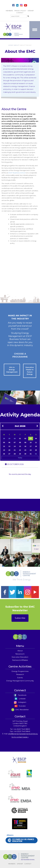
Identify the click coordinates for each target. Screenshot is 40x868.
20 (9, 450)
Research (20, 674)
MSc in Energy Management (12, 370)
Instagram (20, 702)
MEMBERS (9, 11)
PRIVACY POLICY (20, 11)
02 (25, 438)
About (20, 651)
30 (15, 438)
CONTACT (20, 13)
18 (36, 446)
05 (4, 442)
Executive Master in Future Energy (30, 371)
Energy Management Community (20, 681)
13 (9, 446)
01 (20, 438)
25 (36, 450)
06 (9, 442)
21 (15, 450)
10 (31, 442)
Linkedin (20, 699)
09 (25, 442)
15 (20, 446)
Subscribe (20, 618)
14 (15, 446)
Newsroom (20, 654)
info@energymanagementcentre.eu (23, 734)
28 (4, 438)
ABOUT (16, 45)
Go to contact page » (20, 737)
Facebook (20, 695)
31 (31, 454)
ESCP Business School (17, 173)
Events (20, 678)
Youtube (20, 706)
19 (4, 450)
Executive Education (20, 657)
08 (20, 442)
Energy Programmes (20, 671)
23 (25, 450)
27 (9, 454)
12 (4, 446)
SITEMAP (31, 11)
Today (20, 458)
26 (4, 454)
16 (25, 446)
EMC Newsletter (20, 710)
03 (31, 438)
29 (9, 438)
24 (31, 450)
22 (20, 450)
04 (36, 438)
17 (31, 446)
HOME (11, 45)
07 (15, 442)
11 (36, 442)
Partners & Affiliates (20, 660)
